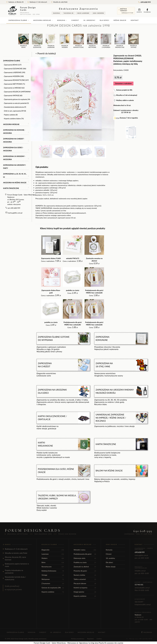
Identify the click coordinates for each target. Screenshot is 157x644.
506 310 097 (139, 602)
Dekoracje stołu (85, 558)
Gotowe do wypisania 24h (53, 588)
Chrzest (75, 20)
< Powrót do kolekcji (46, 53)
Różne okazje (120, 20)
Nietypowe (53, 579)
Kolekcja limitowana (53, 571)
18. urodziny (89, 20)
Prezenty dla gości (85, 571)
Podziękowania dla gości (85, 554)
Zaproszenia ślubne (19, 20)
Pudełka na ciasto (85, 562)
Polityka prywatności (78, 639)
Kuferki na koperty (85, 588)
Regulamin (90, 639)
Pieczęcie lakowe (85, 583)
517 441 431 (139, 585)
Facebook (147, 11)
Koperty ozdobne (53, 592)
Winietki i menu (85, 550)
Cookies (99, 639)
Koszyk (139, 11)
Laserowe (53, 554)
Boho (53, 562)
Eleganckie (53, 550)
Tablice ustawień (85, 579)
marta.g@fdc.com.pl (15, 213)
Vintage (53, 575)
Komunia (62, 20)
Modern (53, 558)
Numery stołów (85, 575)
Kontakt (135, 20)
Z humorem (53, 583)
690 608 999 (144, 2)
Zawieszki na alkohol (85, 567)
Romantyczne (53, 567)
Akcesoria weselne (43, 20)
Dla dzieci (104, 20)
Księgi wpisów (85, 592)
